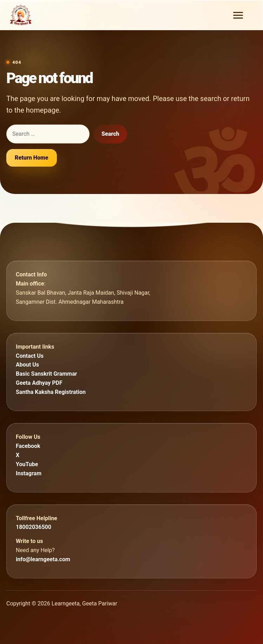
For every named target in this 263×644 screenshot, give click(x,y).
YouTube (27, 464)
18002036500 (34, 527)
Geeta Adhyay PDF (39, 383)
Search (110, 134)
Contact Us (30, 356)
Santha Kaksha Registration (51, 392)
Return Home (32, 158)
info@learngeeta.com (43, 559)
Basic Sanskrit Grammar (46, 374)
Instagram (29, 473)
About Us (27, 365)
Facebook (28, 446)
